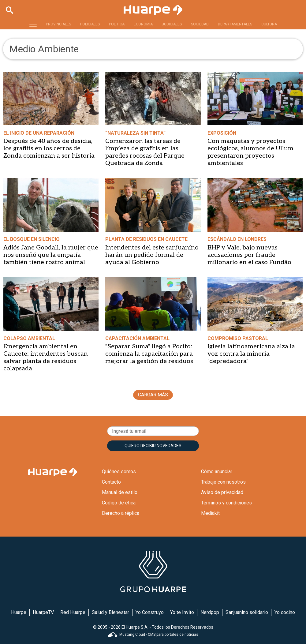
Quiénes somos (119, 472)
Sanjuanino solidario (247, 612)
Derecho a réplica (121, 513)
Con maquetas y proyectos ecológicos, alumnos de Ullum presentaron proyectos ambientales (250, 152)
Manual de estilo (120, 492)
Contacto (111, 482)
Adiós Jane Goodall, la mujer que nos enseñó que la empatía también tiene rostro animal (51, 255)
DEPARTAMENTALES (235, 24)
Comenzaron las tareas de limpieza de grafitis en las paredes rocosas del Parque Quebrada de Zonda (145, 152)
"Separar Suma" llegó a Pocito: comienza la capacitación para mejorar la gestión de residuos (149, 354)
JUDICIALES (172, 24)
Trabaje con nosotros (223, 482)
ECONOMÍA (143, 24)
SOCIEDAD (200, 24)
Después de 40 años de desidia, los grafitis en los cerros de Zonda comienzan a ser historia (49, 148)
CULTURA (269, 24)
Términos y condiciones (226, 503)
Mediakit (210, 513)
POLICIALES (90, 24)
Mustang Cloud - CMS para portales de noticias (153, 635)
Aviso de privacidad (222, 492)
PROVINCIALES (58, 24)
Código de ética (119, 503)
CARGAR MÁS (153, 395)
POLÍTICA (117, 24)
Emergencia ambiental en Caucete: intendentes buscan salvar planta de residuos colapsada (46, 358)
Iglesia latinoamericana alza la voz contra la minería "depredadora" (251, 354)
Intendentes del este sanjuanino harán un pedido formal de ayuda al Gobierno (152, 255)
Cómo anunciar (217, 472)
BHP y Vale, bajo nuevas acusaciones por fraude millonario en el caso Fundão (249, 255)
